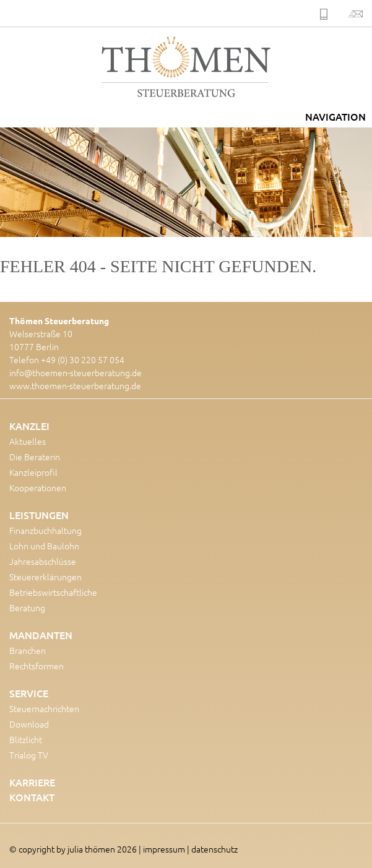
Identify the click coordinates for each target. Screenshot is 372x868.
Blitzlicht (26, 739)
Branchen (28, 650)
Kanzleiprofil (33, 472)
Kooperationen (38, 488)
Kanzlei (29, 426)
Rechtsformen (37, 666)
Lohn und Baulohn (44, 546)
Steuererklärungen (45, 577)
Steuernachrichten (44, 708)
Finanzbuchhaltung (45, 530)
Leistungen (39, 515)
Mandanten (41, 635)
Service (29, 693)
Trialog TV (29, 755)
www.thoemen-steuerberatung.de (75, 385)
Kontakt (32, 797)
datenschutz (214, 849)
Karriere (32, 782)
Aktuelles (28, 441)
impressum (164, 849)
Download (29, 724)
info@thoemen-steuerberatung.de (76, 372)
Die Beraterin (35, 457)
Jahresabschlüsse (43, 561)
